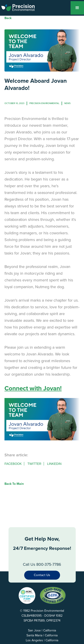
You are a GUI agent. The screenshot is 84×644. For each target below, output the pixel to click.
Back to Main (14, 484)
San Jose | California (42, 630)
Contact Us (42, 575)
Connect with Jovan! (33, 388)
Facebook (13, 464)
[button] (77, 8)
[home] (21, 7)
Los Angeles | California (42, 640)
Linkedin (54, 464)
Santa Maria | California (42, 635)
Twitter (34, 464)
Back (8, 18)
